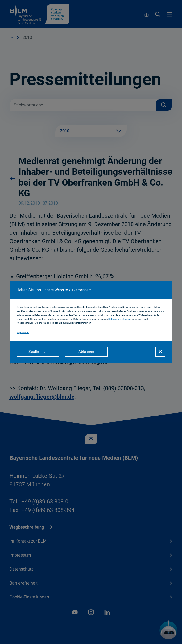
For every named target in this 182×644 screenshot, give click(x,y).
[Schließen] (160, 352)
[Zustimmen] (38, 352)
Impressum (23, 332)
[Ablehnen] (86, 352)
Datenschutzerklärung (120, 319)
